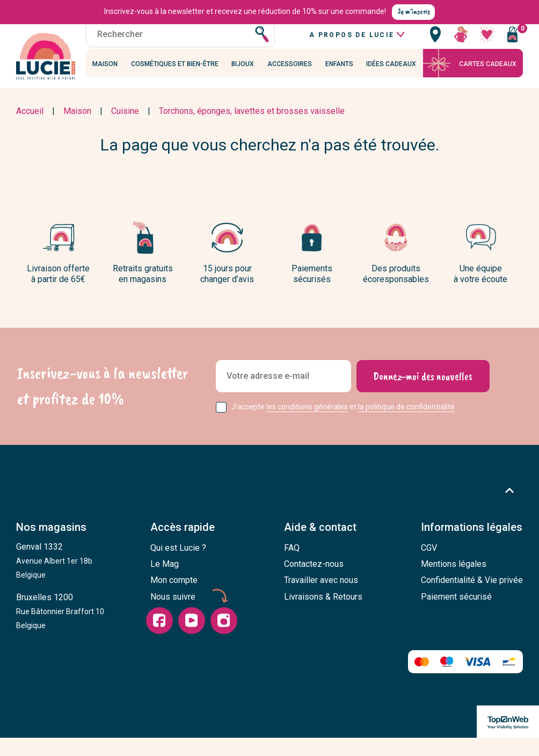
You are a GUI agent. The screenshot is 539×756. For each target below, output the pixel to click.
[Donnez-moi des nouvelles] (423, 395)
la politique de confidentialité (406, 426)
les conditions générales (307, 426)
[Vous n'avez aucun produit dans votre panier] (512, 46)
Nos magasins (51, 546)
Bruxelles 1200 (60, 630)
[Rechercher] (180, 46)
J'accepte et (343, 426)
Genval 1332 (54, 579)
